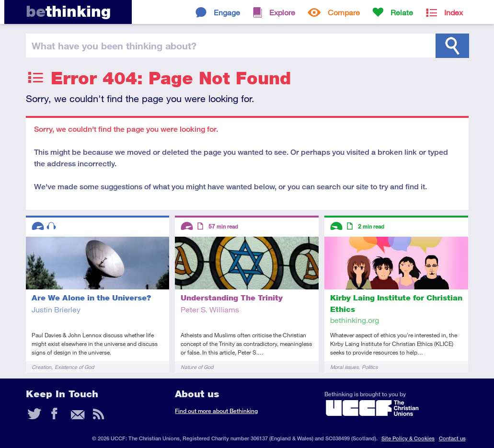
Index (454, 12)
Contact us (452, 438)
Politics (370, 367)
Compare (344, 12)
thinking (68, 11)
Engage (227, 12)
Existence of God (74, 367)
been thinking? (114, 46)
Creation (41, 367)
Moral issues (344, 367)
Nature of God (197, 367)
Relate (402, 12)
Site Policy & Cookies (408, 438)
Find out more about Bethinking (216, 411)
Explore (282, 12)
